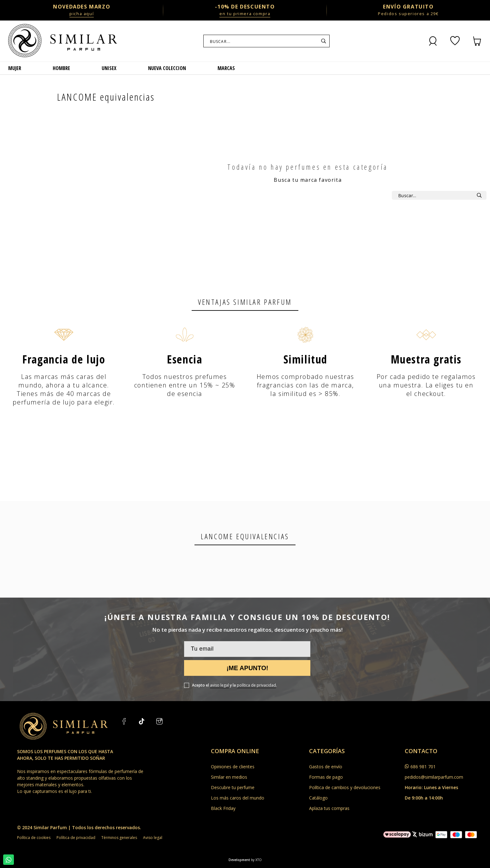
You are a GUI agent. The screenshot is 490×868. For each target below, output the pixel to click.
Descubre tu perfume (233, 787)
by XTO (256, 860)
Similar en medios (229, 777)
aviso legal (219, 685)
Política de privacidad (76, 838)
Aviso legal (153, 838)
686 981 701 (423, 767)
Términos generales (119, 838)
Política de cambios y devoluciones (345, 787)
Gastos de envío (326, 767)
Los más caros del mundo (238, 798)
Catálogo (318, 798)
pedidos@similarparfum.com (434, 777)
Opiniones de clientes (233, 767)
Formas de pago (326, 777)
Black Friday (223, 808)
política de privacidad (256, 685)
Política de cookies (34, 838)
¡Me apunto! (247, 668)
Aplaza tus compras (329, 808)
